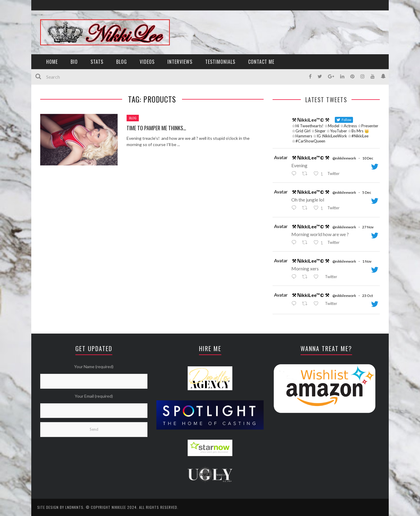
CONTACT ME (261, 62)
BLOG (122, 62)
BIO (74, 62)
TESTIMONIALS (220, 62)
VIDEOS (147, 62)
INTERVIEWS (180, 62)
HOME (52, 62)
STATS (97, 62)
